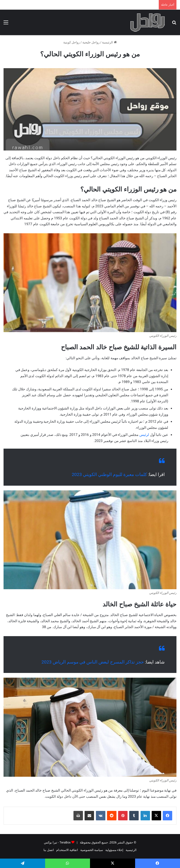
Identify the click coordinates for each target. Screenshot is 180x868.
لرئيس (144, 435)
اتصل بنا (49, 850)
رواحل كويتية (71, 42)
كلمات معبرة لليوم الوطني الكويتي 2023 (109, 474)
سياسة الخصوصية (92, 850)
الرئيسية (109, 42)
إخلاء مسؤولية (114, 850)
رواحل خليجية (91, 42)
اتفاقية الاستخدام (67, 850)
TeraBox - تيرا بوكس (57, 842)
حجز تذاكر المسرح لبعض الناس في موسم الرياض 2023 (93, 662)
